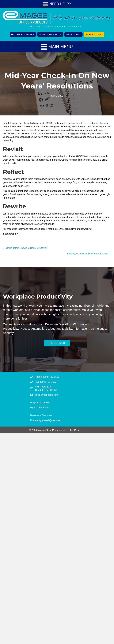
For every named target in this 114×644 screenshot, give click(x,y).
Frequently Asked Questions (45, 420)
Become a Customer (41, 415)
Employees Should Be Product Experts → (89, 254)
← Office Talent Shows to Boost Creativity (25, 248)
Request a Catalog (40, 403)
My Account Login (40, 408)
